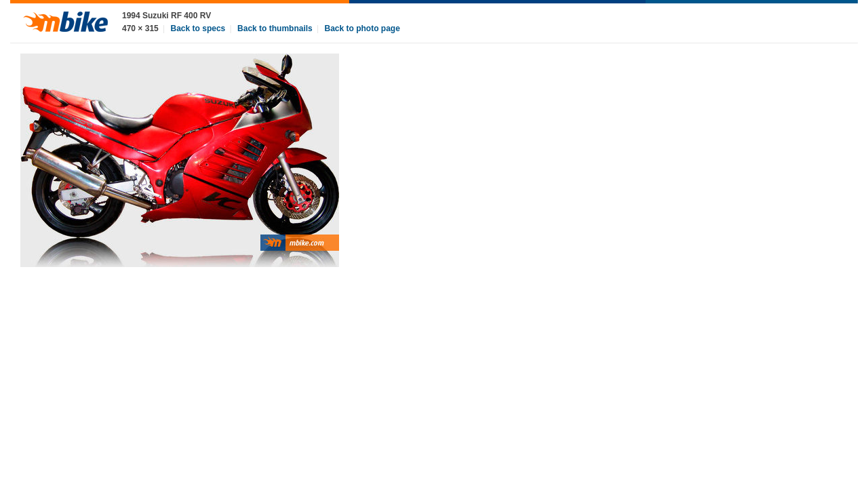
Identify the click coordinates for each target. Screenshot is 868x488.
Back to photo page (362, 28)
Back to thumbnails (275, 28)
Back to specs (198, 28)
